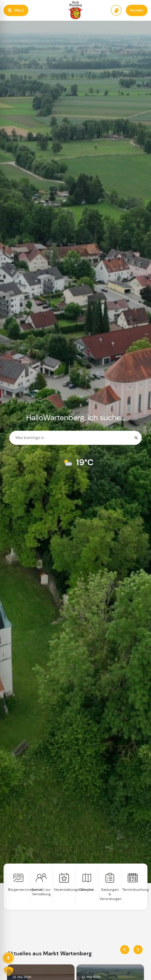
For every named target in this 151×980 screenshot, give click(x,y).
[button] (16, 10)
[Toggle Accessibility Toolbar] (8, 958)
